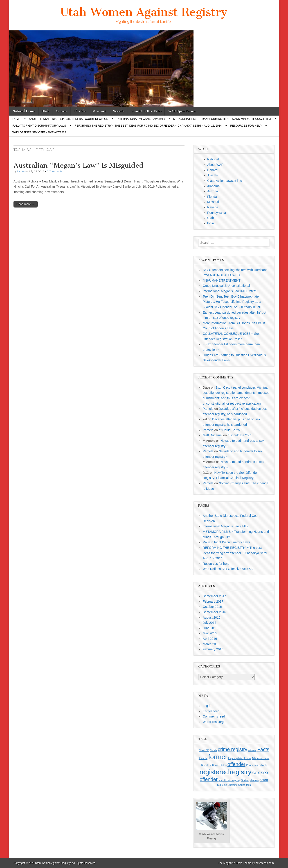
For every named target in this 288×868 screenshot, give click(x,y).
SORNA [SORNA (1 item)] (264, 780)
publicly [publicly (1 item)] (263, 765)
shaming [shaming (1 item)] (254, 780)
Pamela (21, 171)
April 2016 (210, 639)
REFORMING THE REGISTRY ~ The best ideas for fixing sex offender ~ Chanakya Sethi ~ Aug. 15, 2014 (148, 126)
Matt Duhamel (213, 435)
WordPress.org (213, 722)
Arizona (61, 111)
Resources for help (246, 126)
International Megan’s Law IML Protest (229, 291)
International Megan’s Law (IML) (141, 119)
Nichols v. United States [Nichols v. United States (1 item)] (214, 765)
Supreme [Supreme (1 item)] (222, 785)
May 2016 (210, 633)
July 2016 (209, 623)
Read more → (26, 204)
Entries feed (211, 711)
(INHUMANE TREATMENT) (222, 280)
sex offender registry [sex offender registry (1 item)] (229, 780)
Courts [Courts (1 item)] (213, 750)
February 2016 (213, 649)
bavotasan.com (265, 863)
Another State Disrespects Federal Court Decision (69, 119)
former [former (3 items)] (218, 757)
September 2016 (214, 612)
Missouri (99, 111)
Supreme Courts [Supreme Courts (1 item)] (236, 785)
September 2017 (214, 596)
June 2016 (210, 628)
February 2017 (213, 601)
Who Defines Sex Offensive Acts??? (39, 132)
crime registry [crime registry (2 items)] (233, 749)
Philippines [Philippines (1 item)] (252, 765)
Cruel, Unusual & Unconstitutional (226, 286)
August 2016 (212, 617)
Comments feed (214, 716)
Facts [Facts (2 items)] (263, 749)
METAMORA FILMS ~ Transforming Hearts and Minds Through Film (222, 119)
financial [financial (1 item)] (203, 758)
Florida (80, 111)
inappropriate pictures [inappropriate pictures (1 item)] (240, 758)
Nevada (118, 111)
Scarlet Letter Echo (146, 111)
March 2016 (211, 644)
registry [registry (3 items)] (241, 772)
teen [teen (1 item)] (249, 785)
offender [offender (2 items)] (236, 764)
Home (16, 119)
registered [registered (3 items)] (214, 772)
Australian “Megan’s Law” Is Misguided (79, 165)
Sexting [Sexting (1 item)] (245, 780)
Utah (45, 111)
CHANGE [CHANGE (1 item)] (204, 750)
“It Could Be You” (231, 430)
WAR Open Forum (182, 111)
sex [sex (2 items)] (256, 773)
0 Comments (54, 171)
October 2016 (212, 607)
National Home (24, 111)
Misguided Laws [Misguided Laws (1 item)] (261, 758)
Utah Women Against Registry (144, 12)
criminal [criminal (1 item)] (252, 750)
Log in (207, 706)
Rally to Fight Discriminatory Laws (39, 126)
